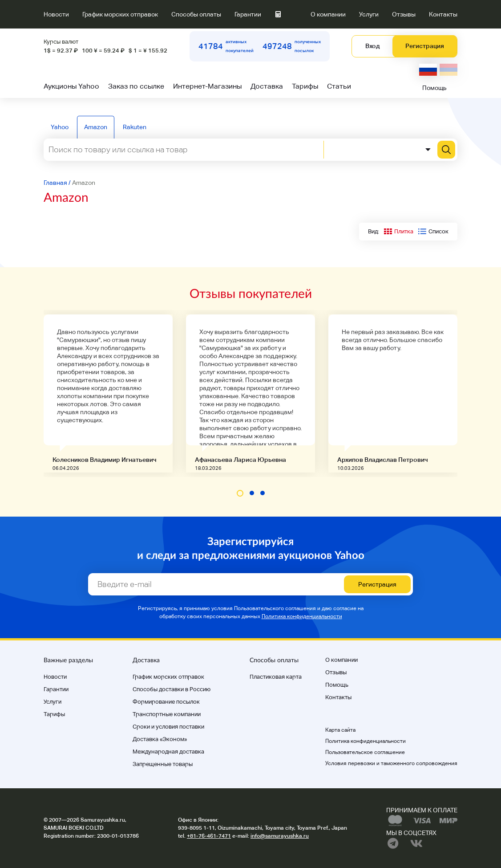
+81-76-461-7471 (209, 836)
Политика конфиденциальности (302, 616)
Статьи (339, 86)
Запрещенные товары (163, 764)
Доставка (267, 86)
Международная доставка (168, 752)
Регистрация (425, 46)
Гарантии (248, 14)
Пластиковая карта (276, 677)
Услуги (369, 14)
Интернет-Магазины (207, 86)
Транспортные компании (167, 714)
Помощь (434, 88)
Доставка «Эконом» (160, 739)
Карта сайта (340, 730)
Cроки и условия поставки (168, 727)
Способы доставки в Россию (172, 689)
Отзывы (404, 14)
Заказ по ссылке (136, 86)
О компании (328, 14)
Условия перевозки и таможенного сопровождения (391, 763)
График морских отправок (120, 14)
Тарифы (305, 86)
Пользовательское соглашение (365, 752)
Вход (372, 46)
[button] (240, 493)
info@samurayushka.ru (280, 836)
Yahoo (60, 127)
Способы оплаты (196, 14)
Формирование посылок (166, 702)
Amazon (96, 127)
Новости (56, 14)
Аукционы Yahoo (71, 86)
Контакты (443, 14)
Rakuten (135, 127)
